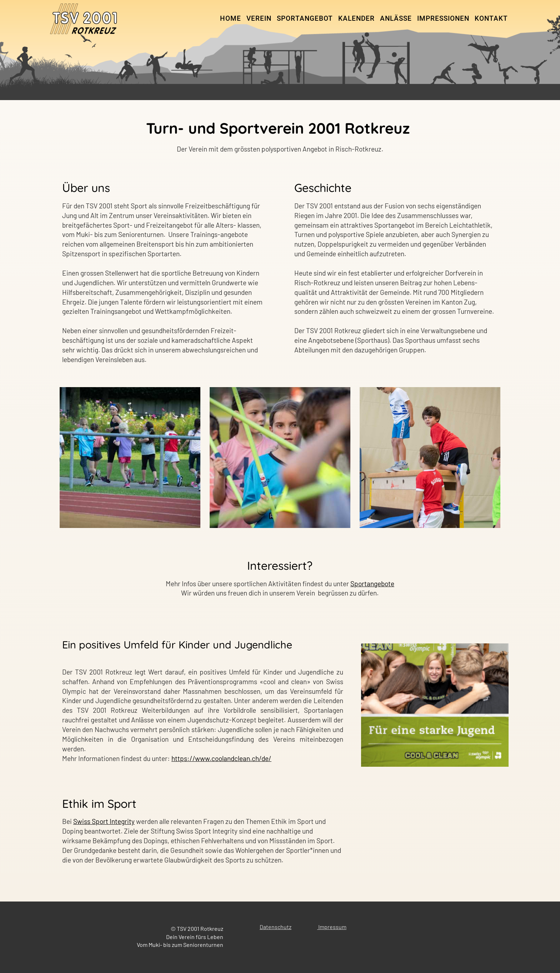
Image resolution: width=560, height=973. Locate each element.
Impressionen (443, 18)
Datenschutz (276, 927)
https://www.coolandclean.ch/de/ (221, 758)
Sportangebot (305, 18)
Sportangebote (372, 584)
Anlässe (396, 18)
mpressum (333, 927)
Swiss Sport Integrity (104, 821)
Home (231, 18)
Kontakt (491, 18)
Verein (259, 18)
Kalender (356, 18)
